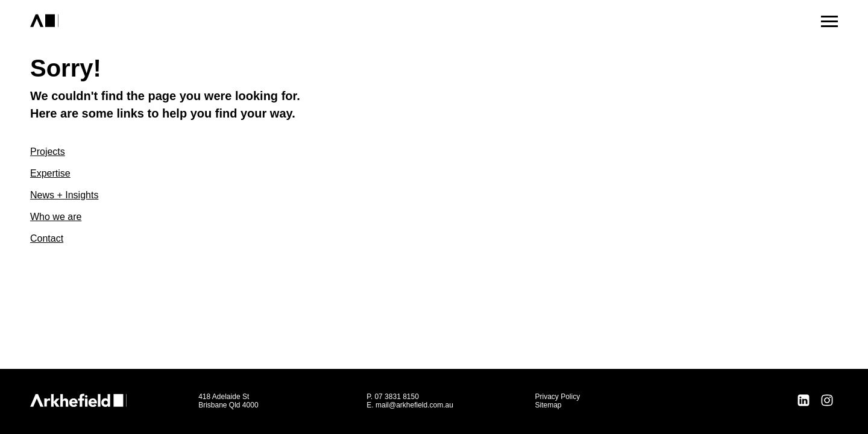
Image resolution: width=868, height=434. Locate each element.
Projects (48, 152)
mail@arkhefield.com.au (414, 405)
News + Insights (64, 195)
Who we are (56, 217)
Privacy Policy (557, 397)
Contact (47, 238)
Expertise (50, 173)
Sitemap (548, 405)
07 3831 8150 (396, 397)
